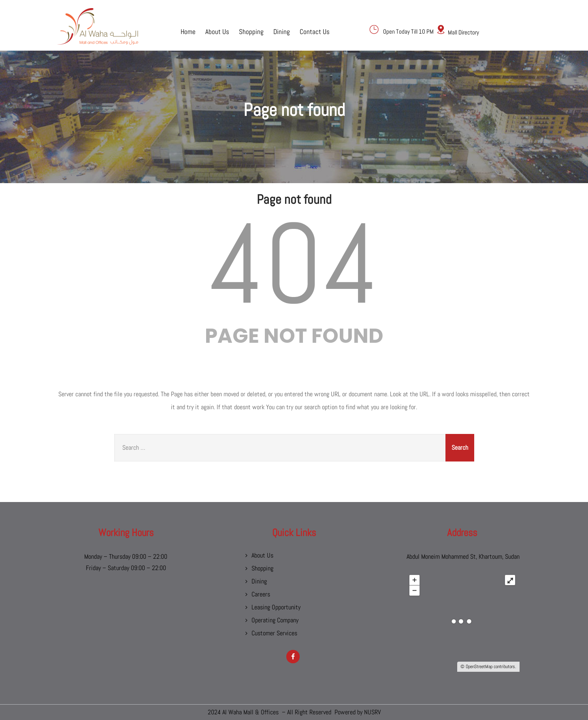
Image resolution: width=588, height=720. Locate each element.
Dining (282, 31)
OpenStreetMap (479, 667)
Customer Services (274, 633)
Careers (261, 594)
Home (188, 31)
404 (294, 264)
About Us (217, 31)
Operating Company (275, 620)
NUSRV (372, 712)
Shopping (251, 31)
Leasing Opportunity (276, 607)
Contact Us (315, 31)
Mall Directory (463, 32)
